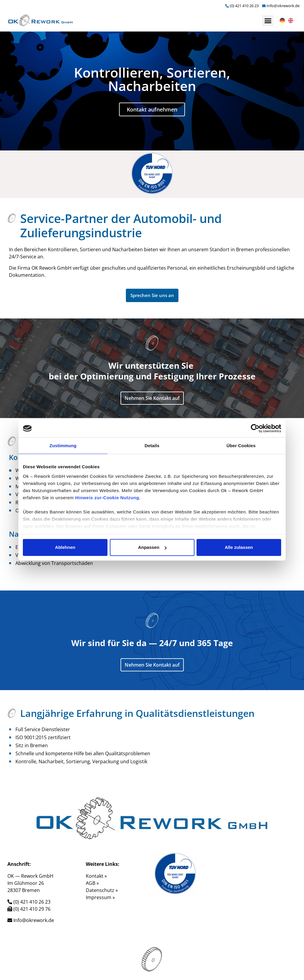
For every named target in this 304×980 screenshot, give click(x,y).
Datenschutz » (102, 890)
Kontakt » (96, 876)
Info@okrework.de (283, 6)
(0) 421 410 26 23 (244, 6)
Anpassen (152, 547)
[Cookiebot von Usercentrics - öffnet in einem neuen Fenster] (255, 428)
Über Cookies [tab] (241, 446)
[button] (268, 21)
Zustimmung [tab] (63, 446)
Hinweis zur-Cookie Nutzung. (108, 497)
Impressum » (100, 897)
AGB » (92, 883)
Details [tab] (152, 446)
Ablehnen (65, 547)
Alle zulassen (239, 547)
